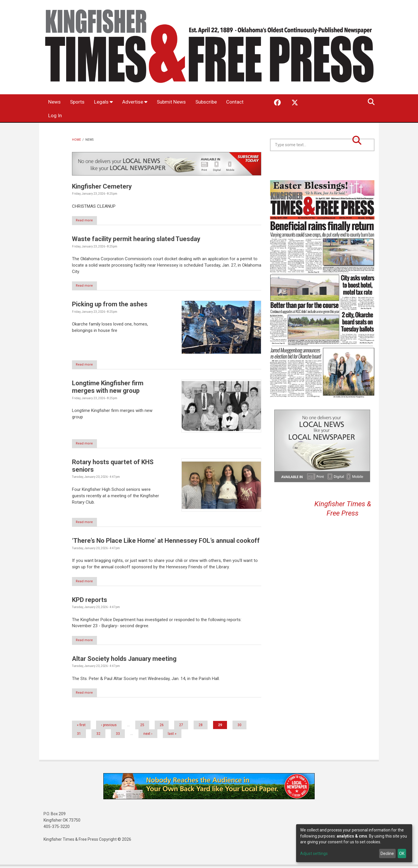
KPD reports (90, 601)
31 (79, 735)
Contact (58, 116)
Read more (87, 221)
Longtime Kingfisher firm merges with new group (108, 388)
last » (172, 735)
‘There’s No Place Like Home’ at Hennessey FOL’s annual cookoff (166, 542)
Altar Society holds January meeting (124, 660)
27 (181, 727)
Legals (108, 102)
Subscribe (219, 102)
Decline (387, 853)
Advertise (142, 102)
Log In (84, 116)
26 (162, 727)
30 (239, 727)
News (56, 102)
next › (148, 735)
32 (98, 735)
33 (118, 735)
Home (76, 140)
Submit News (181, 102)
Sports (81, 102)
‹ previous (109, 727)
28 (201, 727)
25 (142, 727)
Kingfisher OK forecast (363, 166)
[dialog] (354, 843)
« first (81, 727)
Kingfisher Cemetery (102, 186)
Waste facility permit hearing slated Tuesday (136, 239)
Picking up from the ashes (110, 305)
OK (402, 853)
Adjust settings (314, 853)
